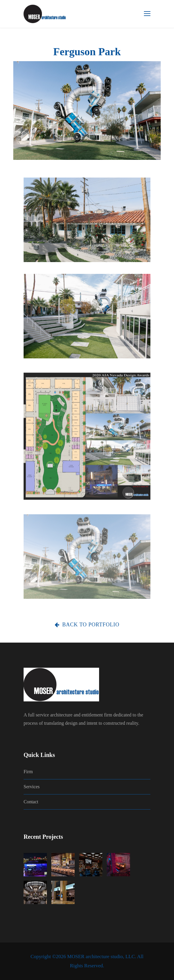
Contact (31, 802)
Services (32, 787)
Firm (28, 772)
